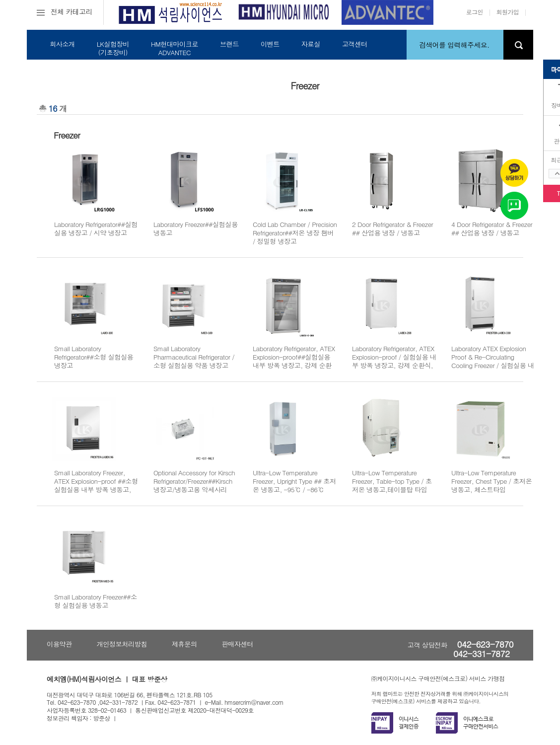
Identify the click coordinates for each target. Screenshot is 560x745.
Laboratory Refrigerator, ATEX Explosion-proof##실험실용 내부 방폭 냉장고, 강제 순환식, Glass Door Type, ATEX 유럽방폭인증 (295, 366)
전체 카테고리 (65, 11)
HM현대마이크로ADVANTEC (175, 48)
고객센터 (355, 44)
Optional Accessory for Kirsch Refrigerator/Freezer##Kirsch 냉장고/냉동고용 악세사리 (194, 481)
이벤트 (270, 44)
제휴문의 (184, 644)
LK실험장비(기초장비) (113, 48)
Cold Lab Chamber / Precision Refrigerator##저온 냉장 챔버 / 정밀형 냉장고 (295, 233)
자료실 (311, 44)
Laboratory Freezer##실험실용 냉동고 (196, 228)
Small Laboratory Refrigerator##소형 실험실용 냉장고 (94, 357)
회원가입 (508, 12)
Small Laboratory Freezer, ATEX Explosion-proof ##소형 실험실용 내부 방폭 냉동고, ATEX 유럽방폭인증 (96, 485)
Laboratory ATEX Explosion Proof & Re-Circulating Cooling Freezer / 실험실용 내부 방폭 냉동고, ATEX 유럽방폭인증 (493, 366)
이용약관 (59, 644)
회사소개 (62, 44)
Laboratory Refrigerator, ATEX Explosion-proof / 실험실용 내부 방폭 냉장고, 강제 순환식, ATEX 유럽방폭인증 (394, 361)
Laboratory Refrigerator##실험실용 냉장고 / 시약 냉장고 (96, 228)
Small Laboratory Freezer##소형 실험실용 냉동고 (96, 601)
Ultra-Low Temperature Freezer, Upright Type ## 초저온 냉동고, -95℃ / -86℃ (294, 481)
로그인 (475, 12)
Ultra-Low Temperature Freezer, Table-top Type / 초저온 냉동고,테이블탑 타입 (392, 481)
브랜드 (229, 44)
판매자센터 (238, 644)
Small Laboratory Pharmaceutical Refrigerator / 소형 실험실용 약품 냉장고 (194, 357)
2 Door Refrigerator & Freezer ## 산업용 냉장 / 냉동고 (392, 228)
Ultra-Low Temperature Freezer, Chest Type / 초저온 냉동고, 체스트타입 (491, 481)
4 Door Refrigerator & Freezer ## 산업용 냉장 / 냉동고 (492, 228)
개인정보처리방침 (122, 644)
